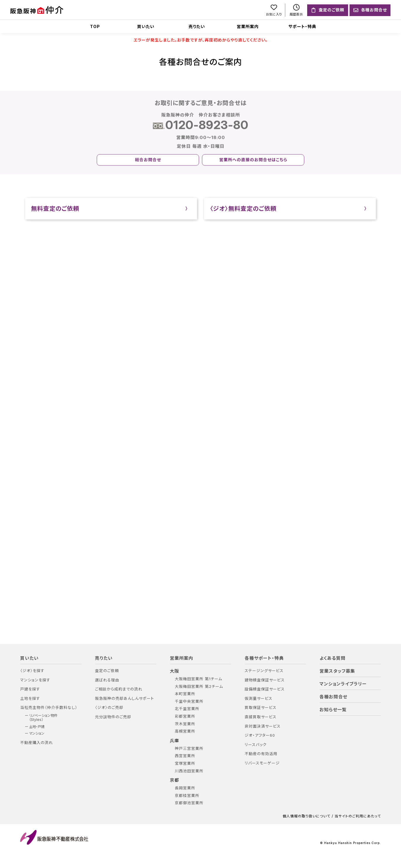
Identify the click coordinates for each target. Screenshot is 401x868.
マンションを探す (35, 680)
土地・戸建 (37, 727)
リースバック (256, 745)
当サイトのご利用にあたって (358, 816)
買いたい (146, 26)
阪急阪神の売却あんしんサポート (125, 699)
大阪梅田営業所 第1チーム (198, 679)
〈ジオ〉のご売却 (109, 708)
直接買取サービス (261, 717)
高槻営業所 (185, 731)
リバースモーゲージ (262, 763)
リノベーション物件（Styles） (43, 718)
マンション (37, 733)
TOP (95, 26)
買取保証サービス (261, 708)
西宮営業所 (185, 756)
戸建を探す (30, 689)
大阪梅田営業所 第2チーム (199, 687)
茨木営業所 (185, 724)
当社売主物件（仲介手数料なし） (49, 708)
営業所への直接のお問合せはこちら (253, 160)
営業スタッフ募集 (337, 671)
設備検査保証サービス (265, 689)
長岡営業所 (185, 788)
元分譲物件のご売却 (113, 717)
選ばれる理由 (107, 680)
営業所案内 (248, 26)
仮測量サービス (259, 699)
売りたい (197, 26)
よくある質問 (332, 658)
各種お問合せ (333, 697)
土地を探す (30, 699)
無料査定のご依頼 (55, 209)
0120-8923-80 (207, 126)
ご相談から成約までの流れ (119, 689)
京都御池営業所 (189, 803)
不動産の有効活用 (261, 754)
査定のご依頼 (107, 671)
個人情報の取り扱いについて (306, 816)
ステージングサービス (264, 671)
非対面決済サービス (263, 726)
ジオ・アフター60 (260, 735)
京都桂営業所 (187, 796)
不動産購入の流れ (37, 743)
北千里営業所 (187, 709)
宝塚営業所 (185, 763)
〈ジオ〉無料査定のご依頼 (243, 209)
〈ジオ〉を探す (32, 671)
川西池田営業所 (189, 771)
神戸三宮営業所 (189, 749)
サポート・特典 (302, 26)
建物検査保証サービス (265, 680)
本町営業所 (185, 694)
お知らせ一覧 (333, 710)
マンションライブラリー (343, 684)
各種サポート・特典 (264, 658)
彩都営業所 (185, 716)
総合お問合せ (148, 160)
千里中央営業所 (189, 701)
